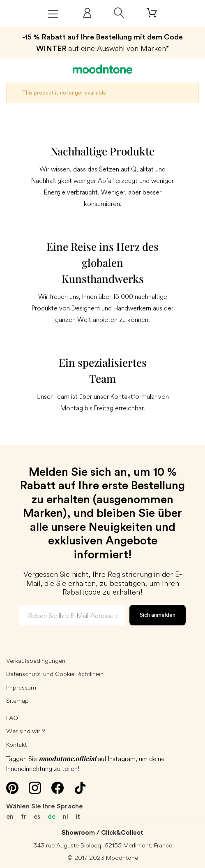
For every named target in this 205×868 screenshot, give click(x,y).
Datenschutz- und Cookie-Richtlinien (55, 674)
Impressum (21, 687)
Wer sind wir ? (26, 731)
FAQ (12, 718)
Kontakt (16, 744)
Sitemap (17, 700)
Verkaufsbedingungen (36, 661)
